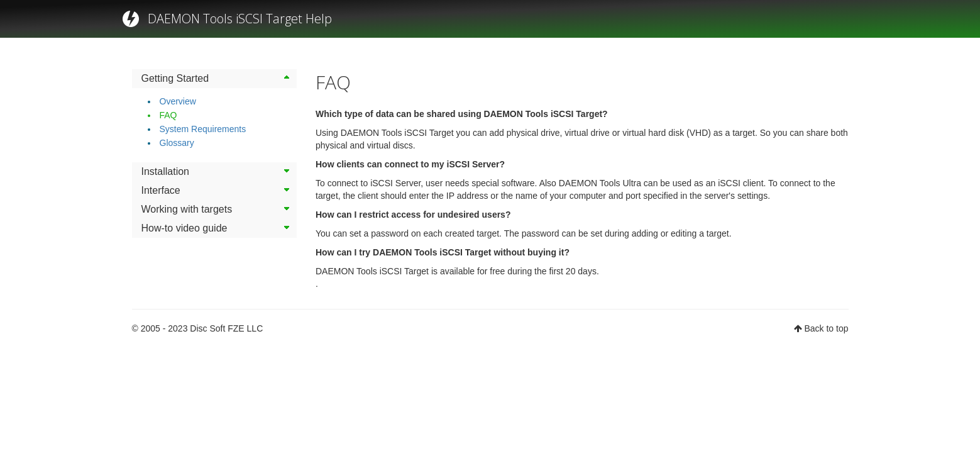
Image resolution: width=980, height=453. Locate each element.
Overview (178, 101)
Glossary (177, 143)
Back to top (826, 328)
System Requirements (203, 129)
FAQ (168, 115)
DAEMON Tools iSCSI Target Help (240, 19)
